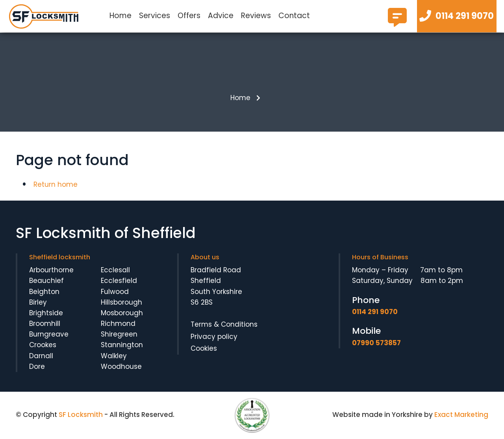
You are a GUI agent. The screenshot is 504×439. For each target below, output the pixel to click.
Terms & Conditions (224, 324)
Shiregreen (119, 334)
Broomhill (45, 324)
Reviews (256, 16)
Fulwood (115, 292)
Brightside (46, 313)
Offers (189, 16)
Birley (38, 302)
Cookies (204, 348)
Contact (294, 16)
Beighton (44, 292)
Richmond (118, 324)
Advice (221, 16)
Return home (56, 184)
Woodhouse (121, 366)
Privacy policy (214, 337)
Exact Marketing (461, 415)
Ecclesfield (119, 281)
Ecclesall (115, 270)
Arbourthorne (51, 270)
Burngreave (49, 334)
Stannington (122, 345)
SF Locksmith (81, 415)
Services (155, 16)
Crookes (43, 345)
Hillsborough (121, 302)
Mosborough (122, 313)
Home (120, 16)
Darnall (41, 356)
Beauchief (46, 281)
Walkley (114, 356)
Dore (37, 366)
